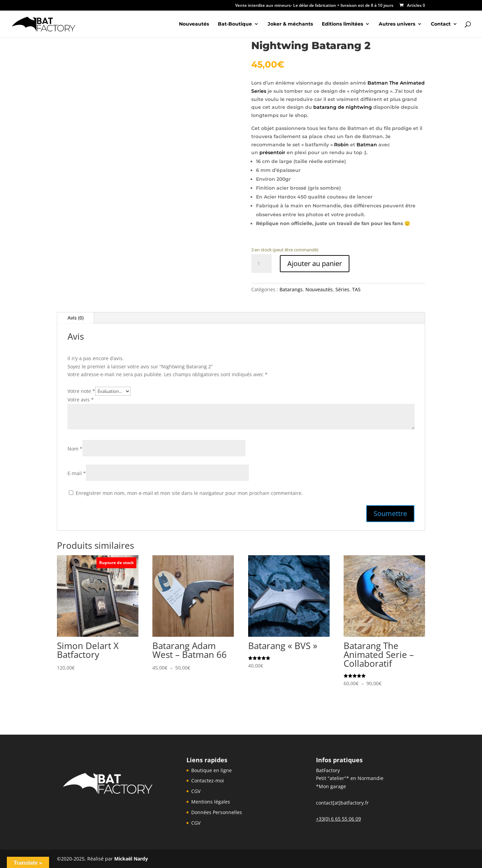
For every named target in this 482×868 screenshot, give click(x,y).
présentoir (272, 152)
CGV (196, 791)
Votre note (81, 391)
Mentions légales (211, 802)
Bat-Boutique (235, 24)
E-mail (77, 473)
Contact (441, 24)
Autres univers (397, 24)
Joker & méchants (290, 24)
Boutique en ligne (212, 770)
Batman (367, 145)
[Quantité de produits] (261, 264)
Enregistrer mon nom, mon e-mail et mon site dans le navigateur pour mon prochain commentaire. (189, 493)
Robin (341, 145)
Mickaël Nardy (131, 859)
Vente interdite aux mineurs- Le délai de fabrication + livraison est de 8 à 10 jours (314, 6)
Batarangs (291, 289)
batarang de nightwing (343, 107)
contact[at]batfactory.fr (342, 803)
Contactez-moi (208, 781)
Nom (75, 449)
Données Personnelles (217, 812)
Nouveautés (194, 24)
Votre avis (81, 400)
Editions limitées (342, 24)
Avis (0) (76, 318)
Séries (342, 289)
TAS (356, 289)
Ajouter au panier (315, 263)
